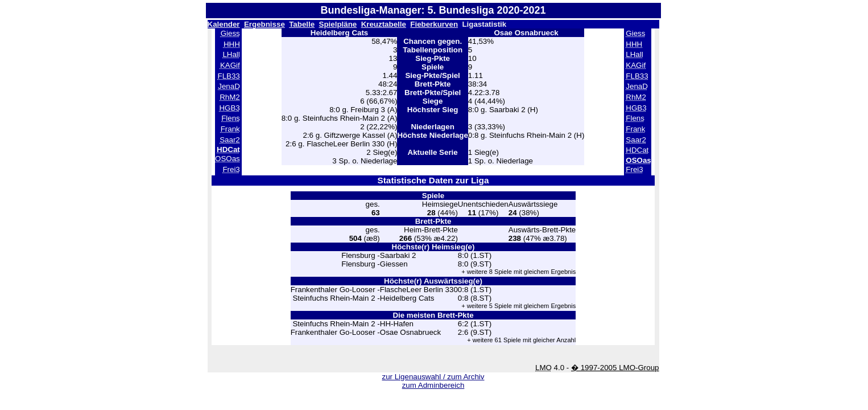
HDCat (637, 150)
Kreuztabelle (384, 24)
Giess (230, 33)
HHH (232, 44)
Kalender (224, 24)
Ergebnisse (264, 24)
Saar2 (230, 140)
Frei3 (231, 169)
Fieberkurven (434, 24)
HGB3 (229, 108)
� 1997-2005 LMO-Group (615, 368)
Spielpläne (338, 24)
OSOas (228, 159)
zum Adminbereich (433, 385)
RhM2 (230, 97)
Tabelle (302, 24)
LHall (231, 54)
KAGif (230, 65)
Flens (231, 118)
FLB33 (229, 76)
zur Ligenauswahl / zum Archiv (433, 377)
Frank (230, 129)
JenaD (229, 86)
